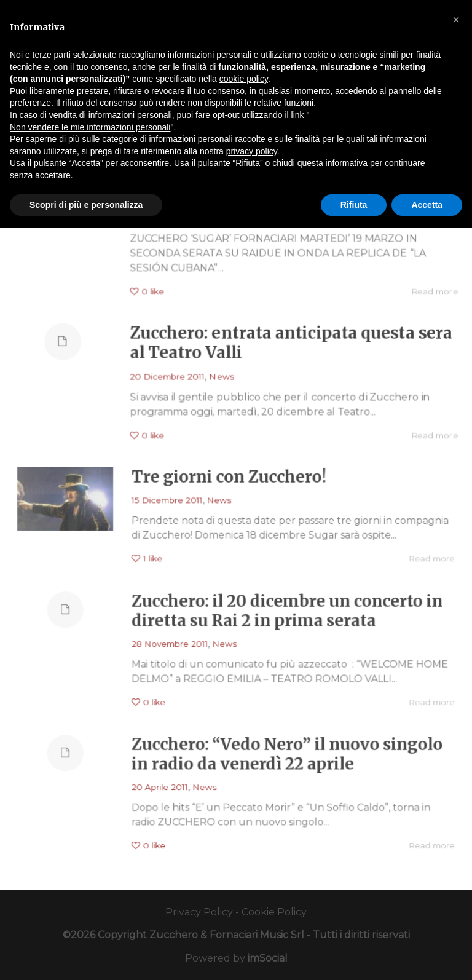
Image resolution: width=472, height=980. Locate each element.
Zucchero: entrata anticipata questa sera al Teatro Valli (293, 342)
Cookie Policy (274, 912)
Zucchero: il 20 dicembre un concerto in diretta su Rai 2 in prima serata (281, 615)
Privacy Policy (199, 912)
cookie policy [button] (244, 79)
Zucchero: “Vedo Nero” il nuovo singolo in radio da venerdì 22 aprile (281, 759)
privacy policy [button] (252, 151)
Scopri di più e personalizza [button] (86, 205)
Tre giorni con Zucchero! (229, 482)
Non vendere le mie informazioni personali (90, 127)
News (221, 376)
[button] (456, 20)
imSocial (268, 958)
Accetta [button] (427, 205)
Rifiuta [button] (354, 205)
